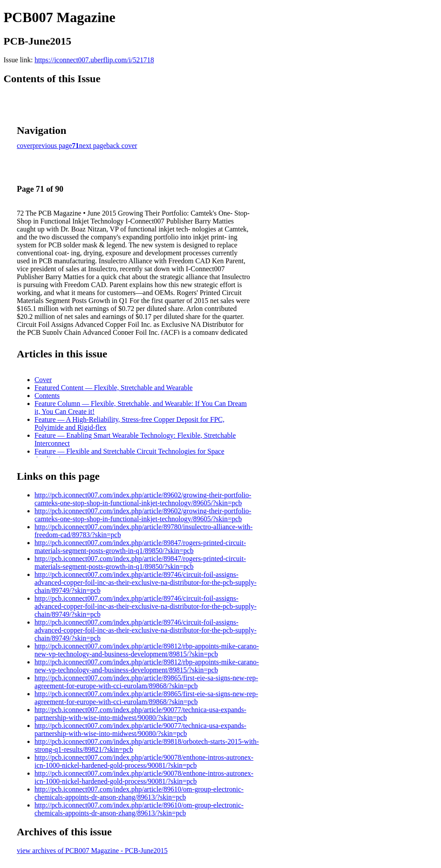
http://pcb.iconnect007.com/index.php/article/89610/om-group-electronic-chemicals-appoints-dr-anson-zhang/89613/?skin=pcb (139, 793)
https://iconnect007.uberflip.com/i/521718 (94, 60)
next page (93, 146)
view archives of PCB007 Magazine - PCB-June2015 (92, 851)
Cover (43, 380)
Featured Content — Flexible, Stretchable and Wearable (114, 388)
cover (25, 146)
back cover (122, 146)
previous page (52, 146)
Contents (47, 396)
